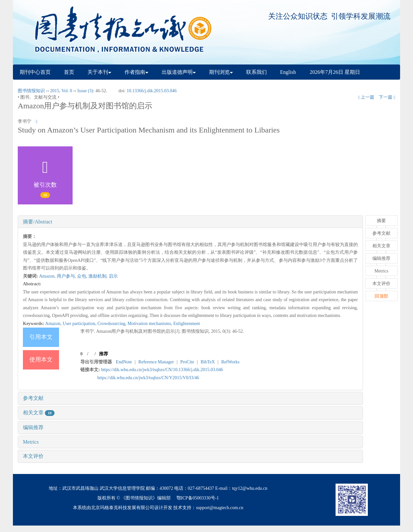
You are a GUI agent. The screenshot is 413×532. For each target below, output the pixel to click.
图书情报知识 (31, 91)
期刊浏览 (221, 72)
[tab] (190, 222)
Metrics (31, 442)
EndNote (124, 362)
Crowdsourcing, (112, 324)
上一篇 (366, 97)
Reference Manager (156, 362)
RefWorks (230, 362)
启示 (113, 276)
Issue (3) (85, 91)
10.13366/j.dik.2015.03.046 (151, 91)
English (288, 72)
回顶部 (381, 296)
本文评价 (33, 456)
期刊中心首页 (35, 72)
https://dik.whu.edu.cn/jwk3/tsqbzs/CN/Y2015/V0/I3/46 (148, 378)
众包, (83, 276)
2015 (55, 91)
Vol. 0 (67, 91)
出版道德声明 (179, 72)
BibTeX (208, 362)
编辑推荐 (33, 427)
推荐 (104, 354)
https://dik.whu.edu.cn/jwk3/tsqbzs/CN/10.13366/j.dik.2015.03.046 (162, 370)
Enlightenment (186, 324)
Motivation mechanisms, (150, 324)
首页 (69, 72)
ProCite (187, 362)
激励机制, (99, 276)
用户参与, (67, 276)
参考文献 (33, 398)
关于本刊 (99, 72)
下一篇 (387, 97)
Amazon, (48, 276)
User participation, (80, 324)
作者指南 (136, 72)
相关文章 (39, 413)
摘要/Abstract (38, 222)
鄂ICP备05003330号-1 (198, 498)
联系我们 (257, 72)
